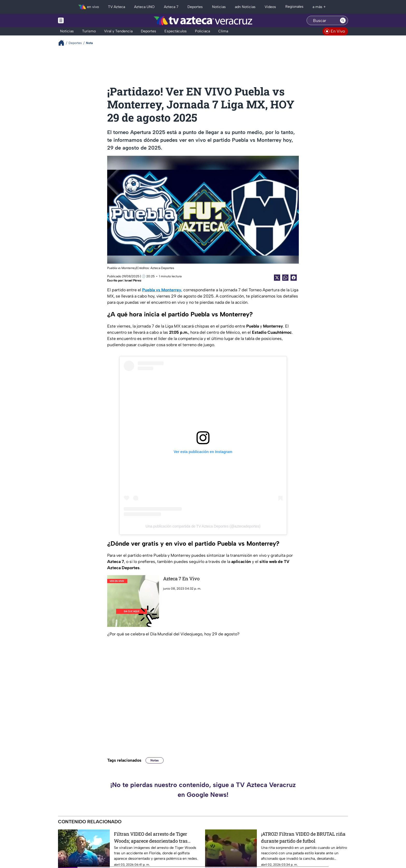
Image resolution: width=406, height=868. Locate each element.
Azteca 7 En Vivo (181, 578)
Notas (155, 760)
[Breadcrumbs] (63, 43)
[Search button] (343, 20)
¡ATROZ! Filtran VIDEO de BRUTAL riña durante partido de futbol (303, 837)
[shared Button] (285, 278)
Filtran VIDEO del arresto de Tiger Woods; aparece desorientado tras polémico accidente (151, 837)
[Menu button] (79, 20)
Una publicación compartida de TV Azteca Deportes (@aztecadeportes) (203, 526)
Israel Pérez (133, 280)
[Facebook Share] (294, 278)
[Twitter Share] (277, 278)
